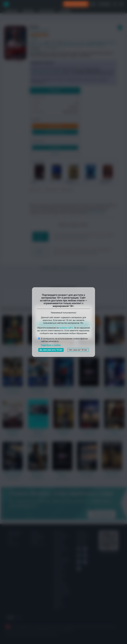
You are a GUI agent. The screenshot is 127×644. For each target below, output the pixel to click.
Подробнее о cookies (51, 345)
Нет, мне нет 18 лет (78, 350)
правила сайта (66, 328)
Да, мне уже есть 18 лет (51, 350)
